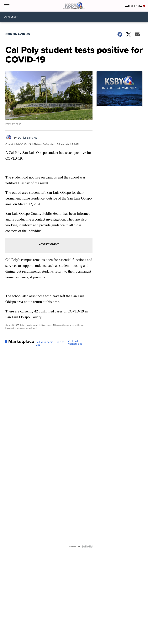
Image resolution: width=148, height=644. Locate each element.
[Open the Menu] (6, 6)
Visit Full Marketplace (75, 343)
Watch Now (135, 6)
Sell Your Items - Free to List (50, 343)
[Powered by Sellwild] (87, 546)
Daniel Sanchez (28, 138)
